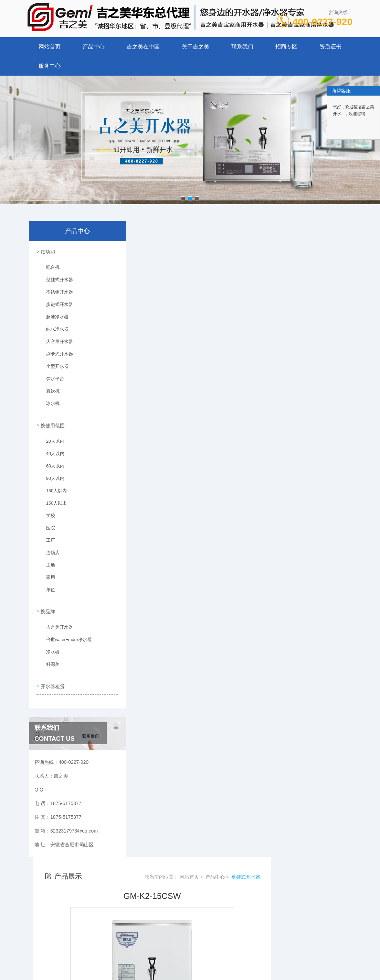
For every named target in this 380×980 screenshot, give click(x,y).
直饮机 (49, 393)
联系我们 (242, 47)
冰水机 (49, 405)
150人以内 (53, 490)
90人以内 (51, 477)
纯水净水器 (53, 331)
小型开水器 (53, 368)
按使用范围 (52, 422)
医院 (47, 527)
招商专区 (286, 47)
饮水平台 (51, 380)
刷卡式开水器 (55, 355)
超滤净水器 (53, 318)
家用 (47, 576)
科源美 (49, 661)
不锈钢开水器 (55, 294)
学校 (47, 515)
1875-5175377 (165, 876)
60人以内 (51, 465)
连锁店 (49, 552)
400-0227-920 (323, 22)
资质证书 (330, 47)
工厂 (47, 539)
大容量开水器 (55, 343)
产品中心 (94, 47)
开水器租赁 (52, 679)
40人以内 (51, 453)
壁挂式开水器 (55, 281)
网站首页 (50, 47)
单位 (47, 589)
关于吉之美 (196, 47)
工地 (47, 564)
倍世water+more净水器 (64, 637)
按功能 (47, 251)
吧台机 (49, 269)
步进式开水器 (55, 306)
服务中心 (50, 66)
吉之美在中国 (143, 47)
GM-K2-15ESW (167, 487)
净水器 (49, 649)
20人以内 (51, 440)
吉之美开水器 (55, 624)
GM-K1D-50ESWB (170, 499)
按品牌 (47, 606)
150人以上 (53, 502)
